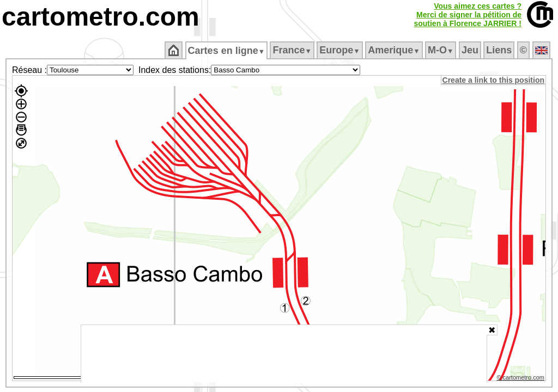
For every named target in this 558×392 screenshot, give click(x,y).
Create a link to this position (494, 80)
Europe (341, 50)
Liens (500, 50)
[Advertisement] (284, 354)
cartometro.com (101, 17)
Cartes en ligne (227, 51)
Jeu (471, 50)
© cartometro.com (521, 379)
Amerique (395, 50)
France (293, 50)
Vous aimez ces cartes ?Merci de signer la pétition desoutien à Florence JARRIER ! (468, 15)
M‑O (442, 50)
